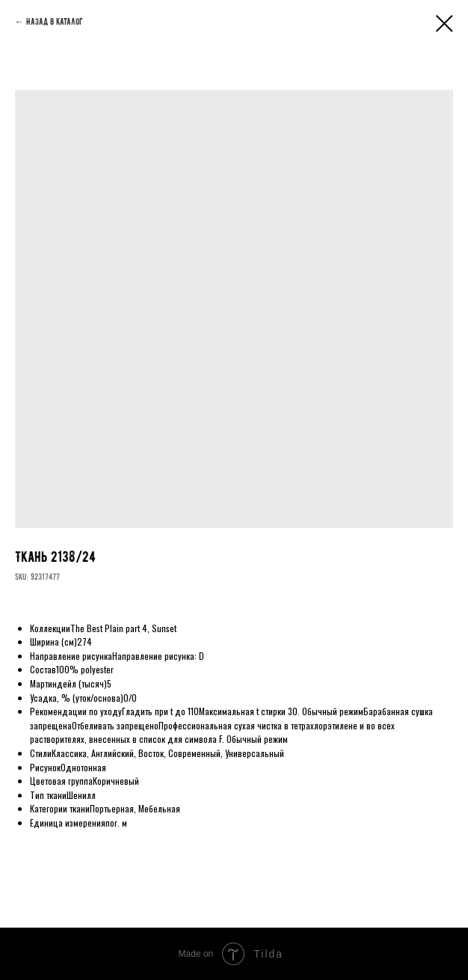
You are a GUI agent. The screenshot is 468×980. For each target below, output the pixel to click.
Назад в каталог (55, 22)
